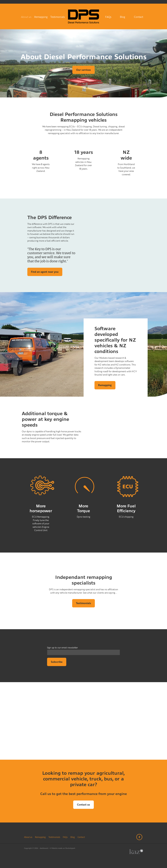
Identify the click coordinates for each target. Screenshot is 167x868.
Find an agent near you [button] (45, 272)
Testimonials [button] (83, 603)
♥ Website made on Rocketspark (63, 848)
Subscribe (57, 662)
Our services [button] (83, 70)
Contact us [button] (83, 805)
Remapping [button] (105, 385)
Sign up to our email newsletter (62, 648)
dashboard (44, 848)
